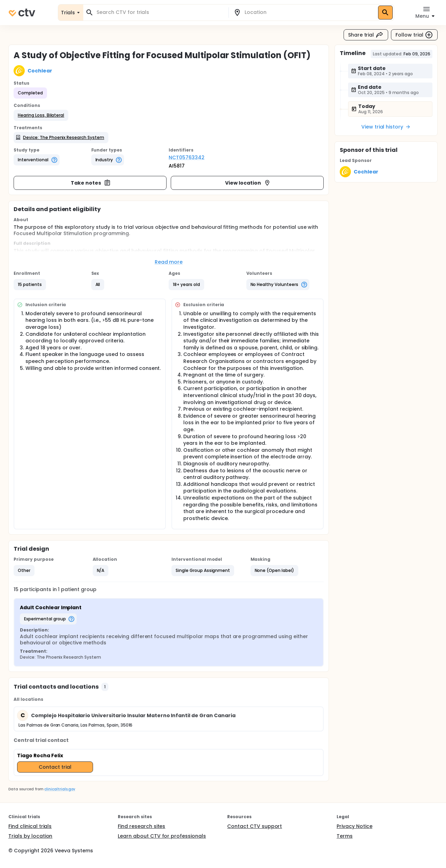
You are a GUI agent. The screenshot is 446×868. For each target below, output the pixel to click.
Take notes (91, 183)
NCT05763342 (187, 157)
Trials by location (30, 836)
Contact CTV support (255, 826)
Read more (169, 262)
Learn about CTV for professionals (162, 836)
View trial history (386, 127)
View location (248, 183)
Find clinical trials (30, 826)
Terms (345, 836)
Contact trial (55, 767)
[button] (41, 115)
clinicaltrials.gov (60, 789)
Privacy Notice (355, 826)
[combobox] (160, 12)
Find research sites (141, 826)
